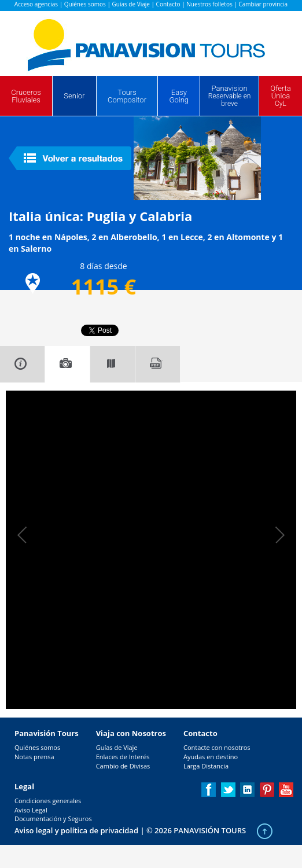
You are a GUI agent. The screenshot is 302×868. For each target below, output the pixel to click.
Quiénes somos (85, 4)
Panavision (230, 96)
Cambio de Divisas (123, 766)
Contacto (168, 4)
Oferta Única (281, 96)
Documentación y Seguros (53, 819)
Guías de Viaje (131, 4)
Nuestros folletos (209, 4)
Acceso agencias (36, 4)
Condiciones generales (48, 801)
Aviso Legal (31, 810)
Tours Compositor (127, 96)
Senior (74, 96)
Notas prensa (34, 757)
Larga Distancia (206, 766)
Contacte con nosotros (217, 747)
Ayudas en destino (211, 757)
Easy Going (179, 96)
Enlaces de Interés (123, 757)
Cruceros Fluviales (26, 96)
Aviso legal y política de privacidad (76, 830)
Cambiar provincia (263, 4)
